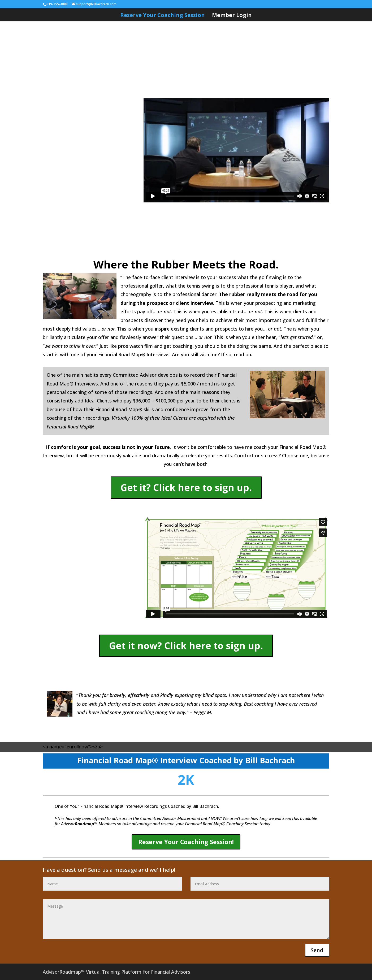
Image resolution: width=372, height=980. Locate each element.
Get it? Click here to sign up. (186, 487)
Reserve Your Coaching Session (163, 16)
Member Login (232, 16)
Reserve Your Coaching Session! (186, 842)
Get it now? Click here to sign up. (186, 646)
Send (317, 950)
